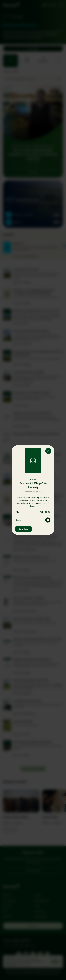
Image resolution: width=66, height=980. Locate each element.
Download (23, 529)
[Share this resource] (48, 520)
